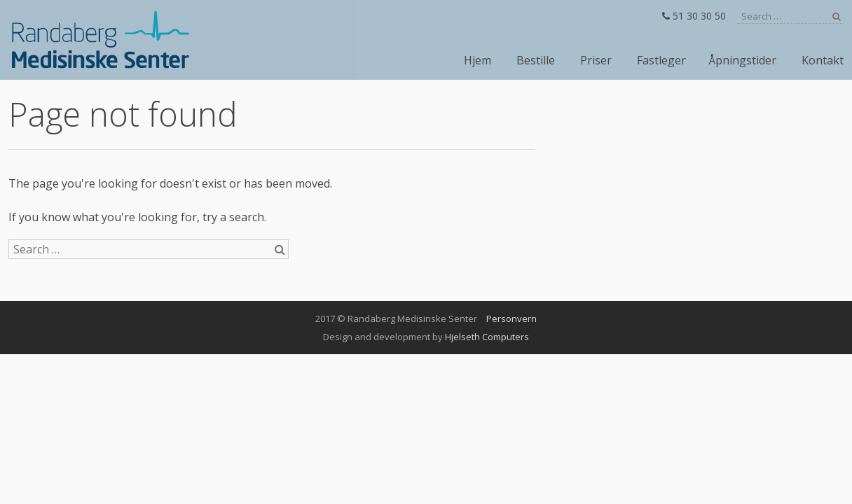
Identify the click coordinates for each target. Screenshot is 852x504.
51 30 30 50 (694, 16)
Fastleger (661, 60)
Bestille (536, 60)
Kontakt (823, 60)
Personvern (511, 318)
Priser (596, 60)
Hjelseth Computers (487, 337)
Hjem (477, 60)
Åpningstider (742, 60)
